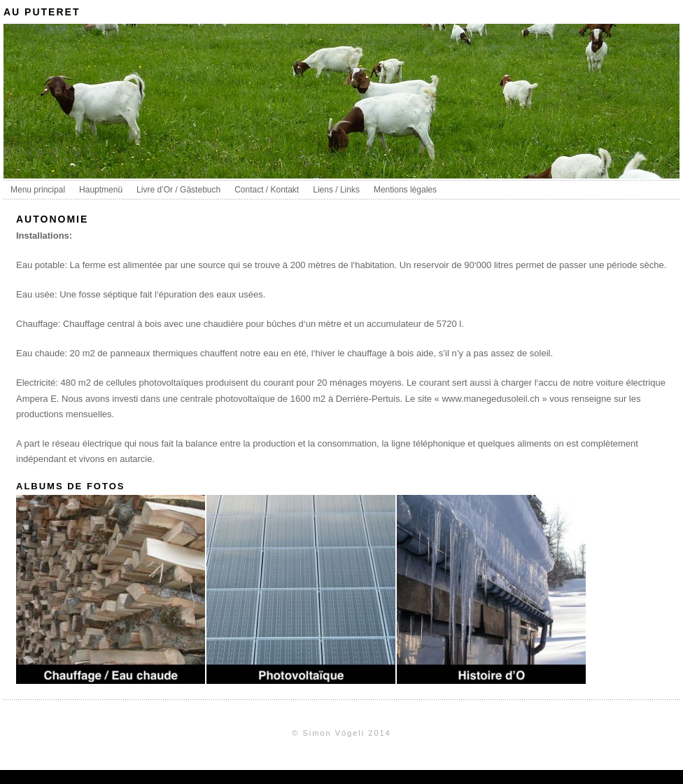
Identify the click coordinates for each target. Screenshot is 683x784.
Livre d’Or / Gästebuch (178, 190)
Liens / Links (336, 190)
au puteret (42, 12)
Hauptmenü (101, 190)
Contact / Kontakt (267, 190)
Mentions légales (405, 190)
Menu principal (38, 190)
